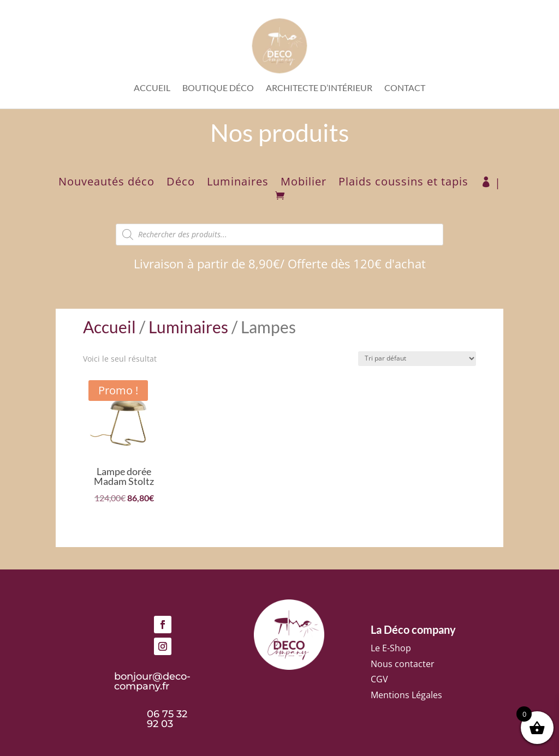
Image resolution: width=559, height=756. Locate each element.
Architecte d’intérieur (319, 88)
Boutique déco (218, 88)
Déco (181, 183)
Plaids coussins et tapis (403, 183)
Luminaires (238, 183)
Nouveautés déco (106, 183)
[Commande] (417, 359)
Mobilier (304, 183)
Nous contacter (403, 664)
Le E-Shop (391, 648)
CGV (379, 679)
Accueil (152, 88)
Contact (405, 88)
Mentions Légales (406, 695)
